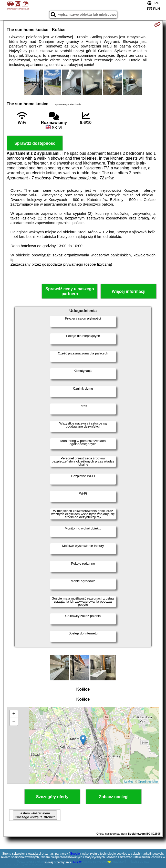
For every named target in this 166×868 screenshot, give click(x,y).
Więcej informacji (128, 291)
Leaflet (128, 782)
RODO (78, 862)
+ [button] (14, 714)
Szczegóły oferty (52, 797)
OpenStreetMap (148, 782)
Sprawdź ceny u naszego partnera (70, 291)
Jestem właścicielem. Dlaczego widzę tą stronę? (35, 815)
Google (75, 854)
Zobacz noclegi (114, 797)
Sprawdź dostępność (35, 143)
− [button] (14, 722)
